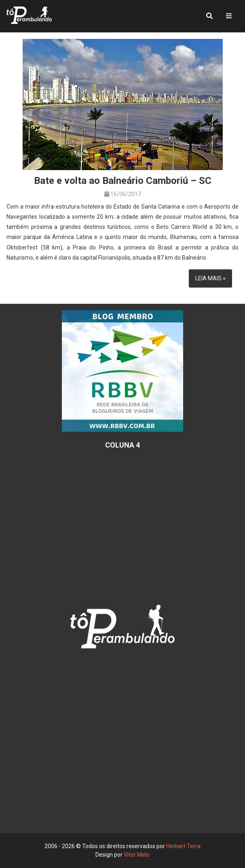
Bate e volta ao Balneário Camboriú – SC (123, 181)
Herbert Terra (183, 846)
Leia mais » (210, 278)
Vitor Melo (137, 855)
